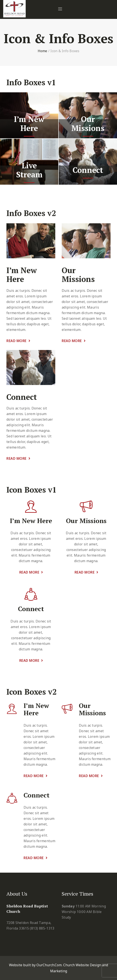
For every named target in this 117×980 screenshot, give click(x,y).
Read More (18, 341)
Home (43, 51)
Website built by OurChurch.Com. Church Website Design (55, 965)
